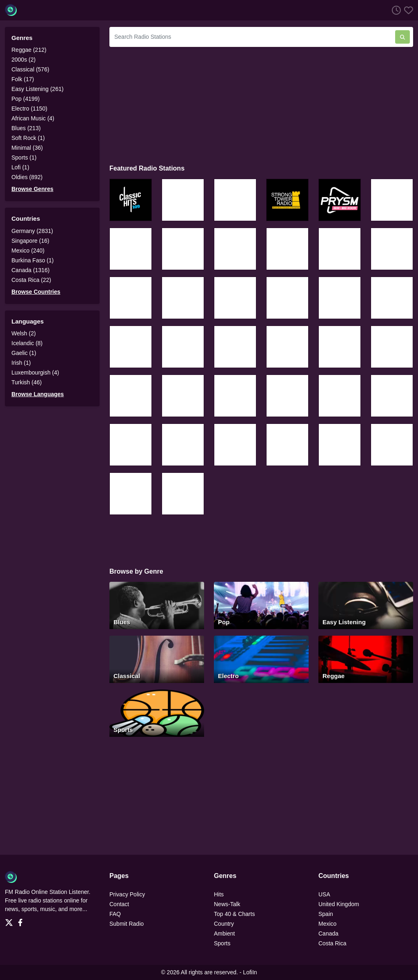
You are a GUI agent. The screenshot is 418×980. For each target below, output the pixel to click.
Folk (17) (23, 79)
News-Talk (227, 904)
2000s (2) (23, 60)
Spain (326, 914)
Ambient (224, 933)
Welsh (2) (24, 333)
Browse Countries (36, 292)
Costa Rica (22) (31, 280)
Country (224, 924)
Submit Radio (127, 924)
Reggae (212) (29, 50)
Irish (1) (21, 363)
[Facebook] (22, 920)
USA (324, 894)
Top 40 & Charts (234, 914)
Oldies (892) (27, 177)
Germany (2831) (32, 231)
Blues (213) (26, 128)
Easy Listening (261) (38, 89)
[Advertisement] (261, 104)
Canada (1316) (30, 270)
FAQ (115, 914)
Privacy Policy (127, 894)
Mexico (327, 924)
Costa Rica (332, 943)
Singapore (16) (30, 241)
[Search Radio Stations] (252, 37)
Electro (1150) (29, 109)
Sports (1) (24, 157)
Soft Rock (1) (28, 138)
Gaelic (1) (24, 353)
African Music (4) (33, 118)
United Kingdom (339, 904)
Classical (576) (30, 69)
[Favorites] (407, 10)
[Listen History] (395, 10)
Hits (219, 894)
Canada (328, 933)
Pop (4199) (26, 99)
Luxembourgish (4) (35, 372)
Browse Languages (38, 394)
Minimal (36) (27, 148)
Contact (119, 904)
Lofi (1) (20, 167)
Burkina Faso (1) (32, 260)
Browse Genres (32, 189)
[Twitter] (11, 920)
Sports (222, 943)
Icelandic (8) (27, 343)
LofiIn (250, 972)
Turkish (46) (27, 382)
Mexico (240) (28, 251)
